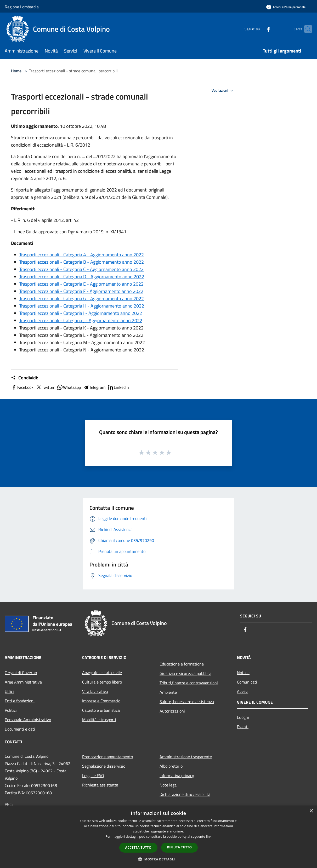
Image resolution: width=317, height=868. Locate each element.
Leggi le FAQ (93, 776)
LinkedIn (118, 387)
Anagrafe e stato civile (102, 673)
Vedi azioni (223, 91)
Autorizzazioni (172, 711)
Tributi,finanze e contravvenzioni (189, 683)
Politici (11, 710)
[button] (158, 859)
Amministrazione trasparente (186, 757)
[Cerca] (306, 29)
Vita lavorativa (95, 691)
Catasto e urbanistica (101, 710)
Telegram (94, 387)
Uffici (9, 691)
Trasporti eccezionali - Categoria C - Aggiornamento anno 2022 (81, 269)
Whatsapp (69, 387)
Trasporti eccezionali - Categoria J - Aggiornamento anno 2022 (81, 320)
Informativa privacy (177, 776)
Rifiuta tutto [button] (180, 847)
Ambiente (168, 692)
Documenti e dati (20, 729)
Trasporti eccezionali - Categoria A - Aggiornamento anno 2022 (82, 255)
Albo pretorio (171, 766)
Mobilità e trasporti (99, 720)
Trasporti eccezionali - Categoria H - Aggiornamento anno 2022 (82, 306)
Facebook (22, 387)
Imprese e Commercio (101, 701)
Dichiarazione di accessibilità (185, 794)
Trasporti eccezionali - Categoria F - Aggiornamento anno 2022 (81, 291)
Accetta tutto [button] (138, 847)
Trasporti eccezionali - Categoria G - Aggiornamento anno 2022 (82, 299)
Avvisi (242, 691)
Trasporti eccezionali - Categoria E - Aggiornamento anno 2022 (81, 284)
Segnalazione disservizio (104, 766)
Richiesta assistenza (100, 785)
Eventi (243, 727)
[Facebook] (259, 29)
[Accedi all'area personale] (286, 7)
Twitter (45, 387)
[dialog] (158, 837)
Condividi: (24, 378)
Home (16, 71)
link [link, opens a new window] (209, 837)
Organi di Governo (21, 673)
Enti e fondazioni (20, 701)
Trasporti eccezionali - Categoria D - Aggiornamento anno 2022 (82, 277)
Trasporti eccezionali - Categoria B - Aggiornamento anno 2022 (82, 262)
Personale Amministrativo (28, 720)
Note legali (169, 785)
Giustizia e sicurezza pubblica (185, 673)
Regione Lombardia (22, 7)
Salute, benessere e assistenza (187, 702)
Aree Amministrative (23, 682)
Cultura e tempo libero (102, 682)
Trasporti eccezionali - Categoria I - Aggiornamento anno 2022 (81, 313)
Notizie (243, 673)
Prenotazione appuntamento (107, 757)
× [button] (311, 811)
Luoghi (243, 717)
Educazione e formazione (182, 664)
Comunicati (247, 682)
